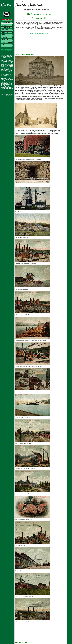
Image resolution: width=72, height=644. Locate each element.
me (25, 25)
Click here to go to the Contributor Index (39, 33)
